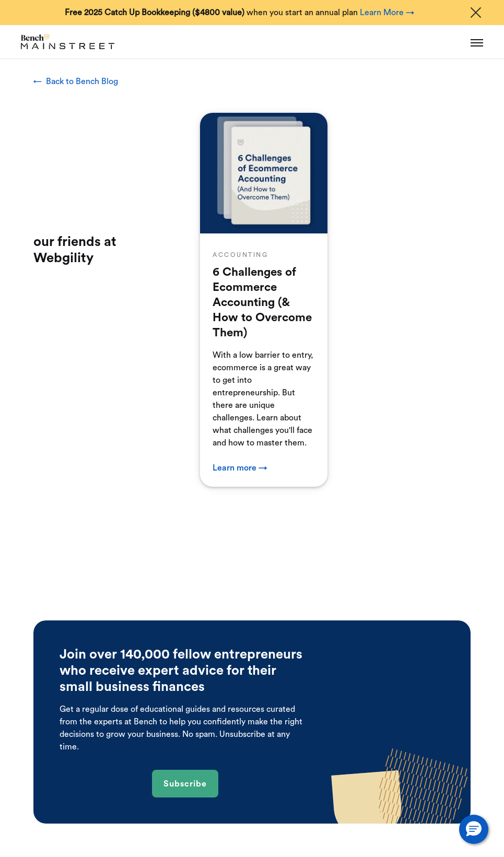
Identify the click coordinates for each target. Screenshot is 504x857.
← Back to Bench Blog (76, 81)
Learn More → (387, 13)
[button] (474, 829)
